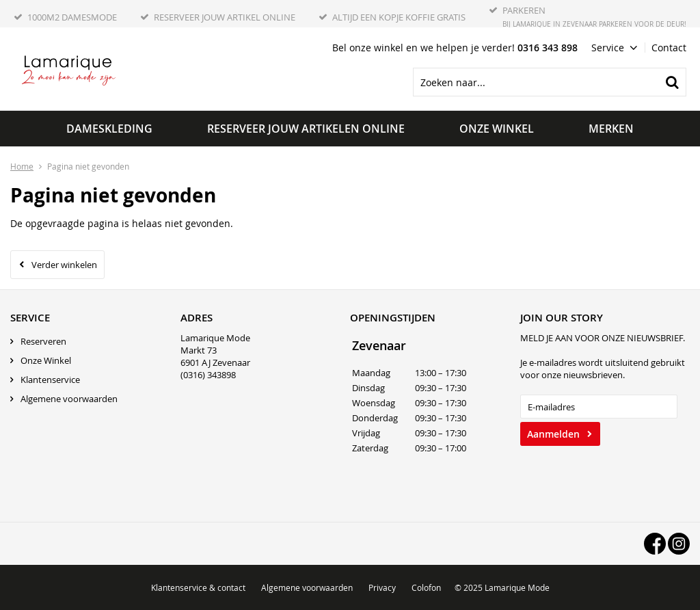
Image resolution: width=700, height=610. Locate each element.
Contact (669, 48)
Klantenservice (50, 380)
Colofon (426, 587)
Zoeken (672, 82)
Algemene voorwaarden (69, 399)
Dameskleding (109, 129)
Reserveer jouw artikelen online (306, 129)
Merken (611, 129)
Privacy (382, 587)
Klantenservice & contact (198, 587)
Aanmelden (553, 434)
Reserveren (43, 341)
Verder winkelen (64, 265)
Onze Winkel (46, 360)
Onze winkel (497, 129)
